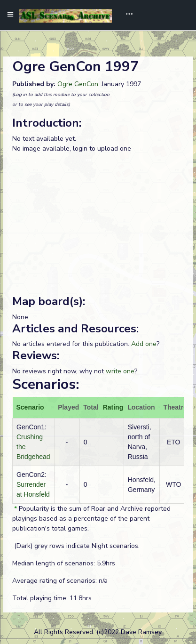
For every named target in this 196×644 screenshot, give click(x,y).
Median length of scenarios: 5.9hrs (64, 563)
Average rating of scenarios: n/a (60, 581)
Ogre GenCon (78, 84)
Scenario (30, 407)
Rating (113, 407)
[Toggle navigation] (126, 15)
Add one (144, 344)
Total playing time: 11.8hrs (52, 598)
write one (120, 371)
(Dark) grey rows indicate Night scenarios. (76, 546)
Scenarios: (46, 384)
